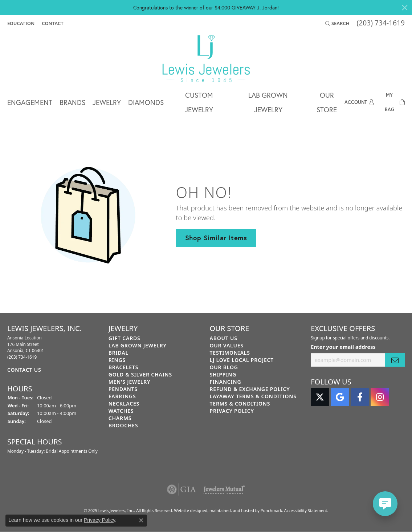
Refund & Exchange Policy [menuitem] (250, 389)
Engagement (30, 102)
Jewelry (107, 102)
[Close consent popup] (141, 520)
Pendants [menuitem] (123, 389)
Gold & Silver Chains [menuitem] (140, 374)
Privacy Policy (99, 520)
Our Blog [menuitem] (224, 367)
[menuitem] (181, 489)
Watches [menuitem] (121, 411)
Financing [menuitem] (226, 382)
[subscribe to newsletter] (395, 360)
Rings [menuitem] (117, 360)
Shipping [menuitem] (223, 374)
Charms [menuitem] (120, 418)
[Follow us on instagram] (380, 397)
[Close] (405, 8)
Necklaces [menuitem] (124, 404)
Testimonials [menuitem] (230, 353)
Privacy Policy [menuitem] (232, 411)
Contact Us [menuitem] (24, 370)
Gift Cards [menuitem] (125, 338)
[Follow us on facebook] (360, 397)
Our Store (327, 102)
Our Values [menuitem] (227, 345)
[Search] (337, 23)
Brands (72, 102)
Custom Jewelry (199, 102)
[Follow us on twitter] (320, 397)
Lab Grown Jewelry (268, 102)
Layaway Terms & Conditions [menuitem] (253, 396)
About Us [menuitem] (224, 338)
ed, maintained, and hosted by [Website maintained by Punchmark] (232, 510)
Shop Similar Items (216, 238)
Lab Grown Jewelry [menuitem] (138, 345)
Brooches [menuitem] (123, 425)
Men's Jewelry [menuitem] (130, 382)
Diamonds (146, 102)
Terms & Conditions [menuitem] (240, 404)
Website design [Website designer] (188, 510)
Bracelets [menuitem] (123, 367)
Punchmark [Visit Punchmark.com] (271, 510)
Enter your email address (343, 347)
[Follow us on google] (340, 397)
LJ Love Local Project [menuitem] (242, 360)
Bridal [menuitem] (119, 353)
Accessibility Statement (306, 510)
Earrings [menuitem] (122, 396)
